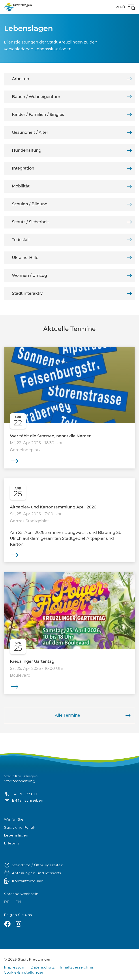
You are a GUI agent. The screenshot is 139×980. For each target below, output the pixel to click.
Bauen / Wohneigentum (72, 97)
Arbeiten (72, 79)
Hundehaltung (72, 150)
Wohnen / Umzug (72, 276)
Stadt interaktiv (72, 294)
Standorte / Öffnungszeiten (34, 865)
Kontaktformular (23, 881)
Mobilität (72, 186)
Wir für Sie (14, 819)
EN (18, 902)
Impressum (15, 967)
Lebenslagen (16, 835)
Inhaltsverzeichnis (77, 967)
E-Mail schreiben (24, 801)
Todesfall (72, 240)
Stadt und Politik (20, 827)
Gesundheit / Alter (72, 133)
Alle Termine (93, 716)
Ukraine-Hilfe (72, 258)
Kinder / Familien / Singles (72, 115)
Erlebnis (12, 843)
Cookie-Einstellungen (24, 972)
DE (7, 902)
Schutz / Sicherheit (72, 222)
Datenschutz (43, 967)
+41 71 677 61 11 (21, 794)
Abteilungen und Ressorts (33, 873)
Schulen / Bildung (72, 204)
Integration (72, 168)
